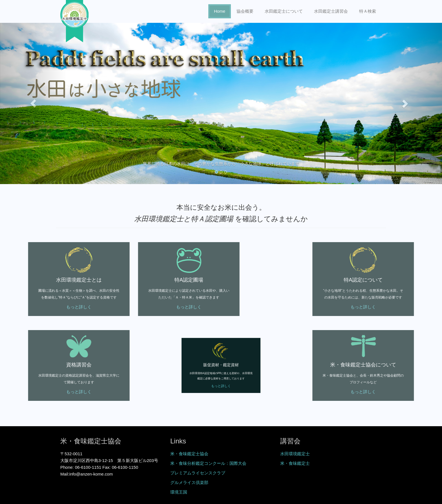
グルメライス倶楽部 (189, 482)
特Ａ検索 (368, 11)
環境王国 (179, 492)
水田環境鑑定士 (295, 454)
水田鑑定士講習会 (331, 11)
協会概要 (245, 11)
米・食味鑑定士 (295, 463)
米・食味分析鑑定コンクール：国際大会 (208, 463)
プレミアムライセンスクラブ (198, 473)
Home (220, 11)
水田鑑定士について (284, 11)
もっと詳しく (51, 307)
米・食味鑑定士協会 (189, 454)
